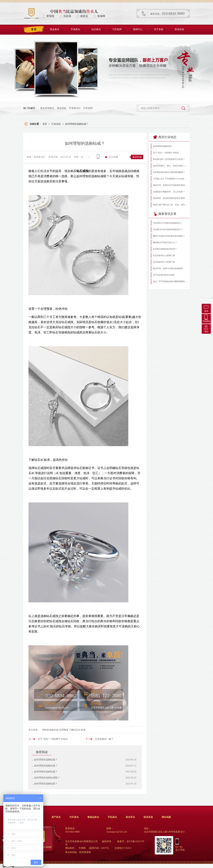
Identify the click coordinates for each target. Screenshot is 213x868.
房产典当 (56, 817)
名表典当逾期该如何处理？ (165, 249)
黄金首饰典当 (47, 108)
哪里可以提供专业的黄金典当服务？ (169, 236)
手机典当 (112, 817)
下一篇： (90, 739)
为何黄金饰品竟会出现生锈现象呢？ (169, 172)
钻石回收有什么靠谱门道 (164, 255)
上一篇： (33, 739)
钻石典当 (96, 29)
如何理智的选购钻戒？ (77, 124)
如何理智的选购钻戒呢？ (47, 778)
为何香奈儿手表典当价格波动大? (167, 223)
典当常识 (130, 817)
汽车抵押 (117, 29)
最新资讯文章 (165, 214)
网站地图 (166, 817)
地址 (206, 328)
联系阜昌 (179, 29)
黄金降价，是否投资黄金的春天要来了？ (170, 198)
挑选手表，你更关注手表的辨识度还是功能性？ (170, 185)
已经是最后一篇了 (104, 739)
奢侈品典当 (93, 817)
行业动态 (56, 124)
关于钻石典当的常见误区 (164, 275)
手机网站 (206, 318)
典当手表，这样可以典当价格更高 (168, 268)
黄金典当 (55, 29)
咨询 (206, 308)
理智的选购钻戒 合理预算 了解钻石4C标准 (64, 730)
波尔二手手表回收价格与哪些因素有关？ (170, 281)
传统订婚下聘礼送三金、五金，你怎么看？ (170, 205)
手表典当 (75, 29)
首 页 (34, 29)
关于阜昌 (159, 29)
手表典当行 (75, 108)
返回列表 (137, 157)
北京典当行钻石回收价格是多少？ (168, 229)
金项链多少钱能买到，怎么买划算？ (169, 192)
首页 (45, 124)
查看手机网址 (98, 156)
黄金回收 (62, 108)
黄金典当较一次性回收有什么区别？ (169, 159)
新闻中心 (138, 29)
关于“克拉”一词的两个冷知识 (53, 739)
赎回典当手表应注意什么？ (165, 242)
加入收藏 (113, 157)
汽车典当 (74, 817)
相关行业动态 (165, 137)
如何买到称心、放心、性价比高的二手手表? (170, 166)
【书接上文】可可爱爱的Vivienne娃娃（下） (170, 179)
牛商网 (82, 848)
